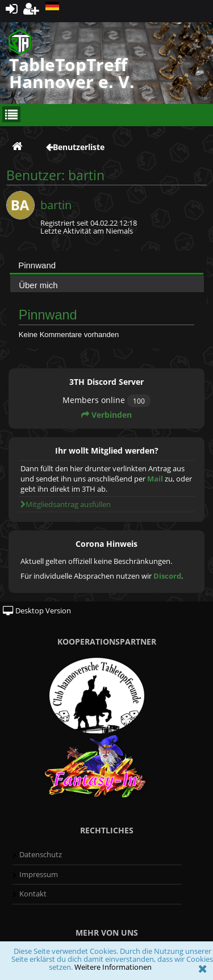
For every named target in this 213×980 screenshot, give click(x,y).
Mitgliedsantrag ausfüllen (66, 504)
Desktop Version (37, 611)
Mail (155, 479)
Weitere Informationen (113, 967)
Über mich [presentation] (38, 285)
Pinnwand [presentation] (37, 265)
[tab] (106, 265)
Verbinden (106, 415)
